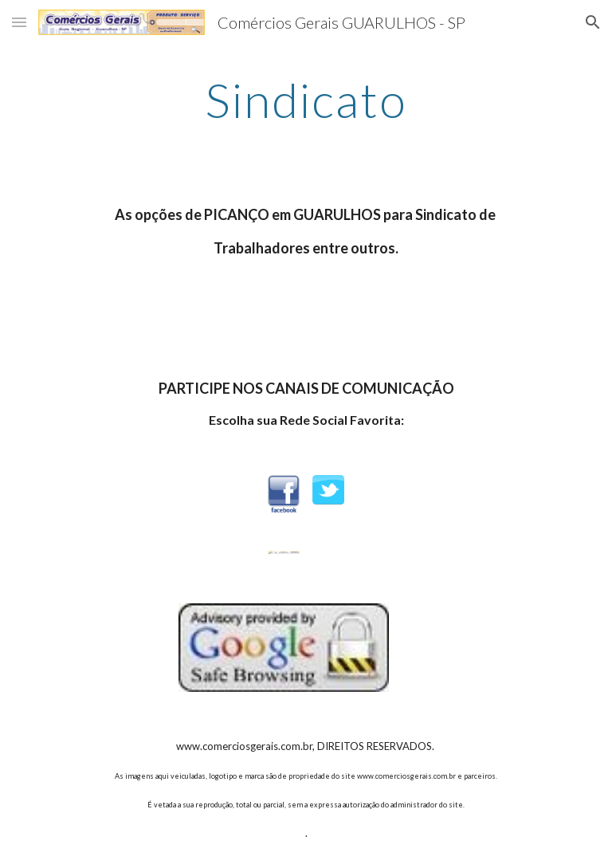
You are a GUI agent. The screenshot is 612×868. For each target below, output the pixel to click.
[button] (19, 22)
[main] (306, 100)
